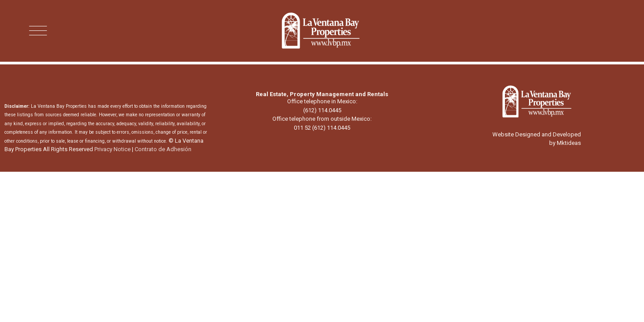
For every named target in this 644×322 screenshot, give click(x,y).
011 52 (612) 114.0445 (322, 128)
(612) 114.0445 (322, 110)
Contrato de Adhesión (163, 149)
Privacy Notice (112, 149)
